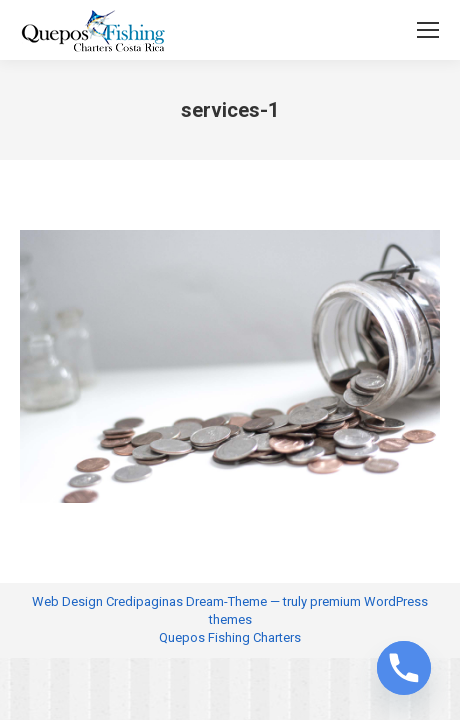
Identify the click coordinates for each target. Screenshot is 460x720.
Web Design (67, 601)
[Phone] (404, 668)
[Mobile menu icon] (428, 30)
